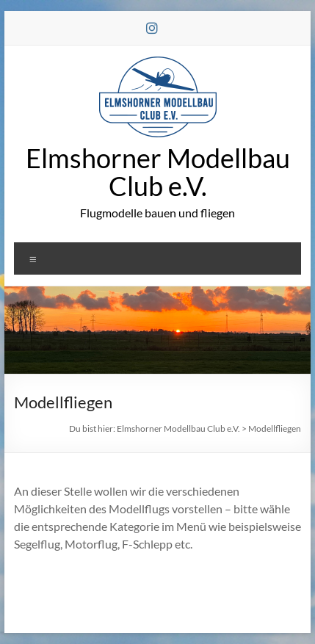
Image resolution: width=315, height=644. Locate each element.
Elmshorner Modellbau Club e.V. (158, 172)
